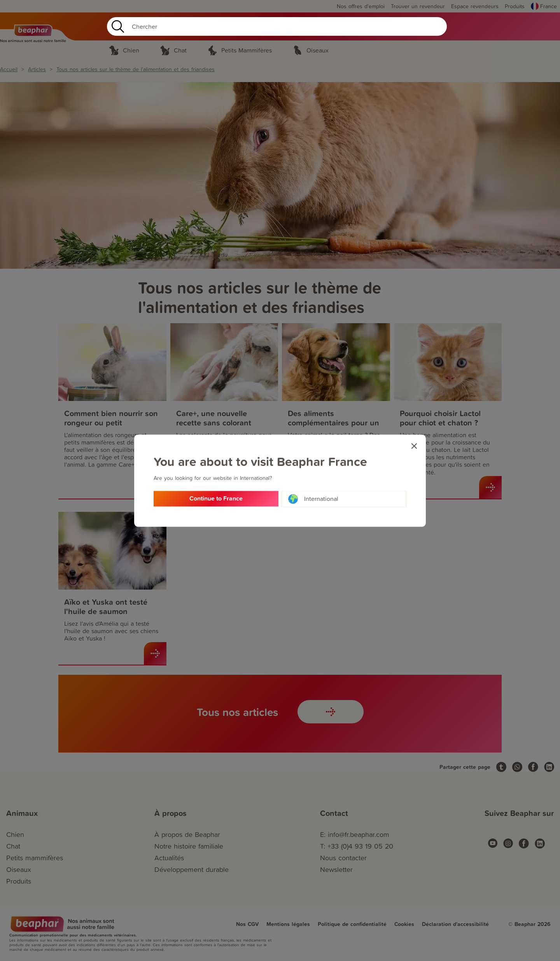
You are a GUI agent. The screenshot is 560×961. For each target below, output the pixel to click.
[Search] (277, 26)
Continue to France (216, 499)
